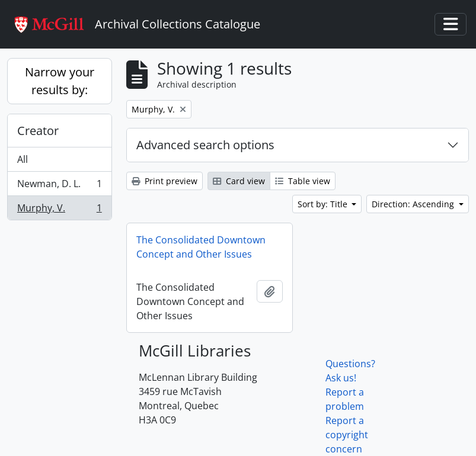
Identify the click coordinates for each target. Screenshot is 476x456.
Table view (303, 181)
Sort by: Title (324, 204)
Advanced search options (205, 145)
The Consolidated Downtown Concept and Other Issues (201, 247)
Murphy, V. (59, 210)
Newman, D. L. (59, 186)
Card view (239, 181)
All (23, 159)
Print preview (164, 181)
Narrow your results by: (60, 81)
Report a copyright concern (347, 435)
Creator (38, 131)
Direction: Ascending (414, 204)
